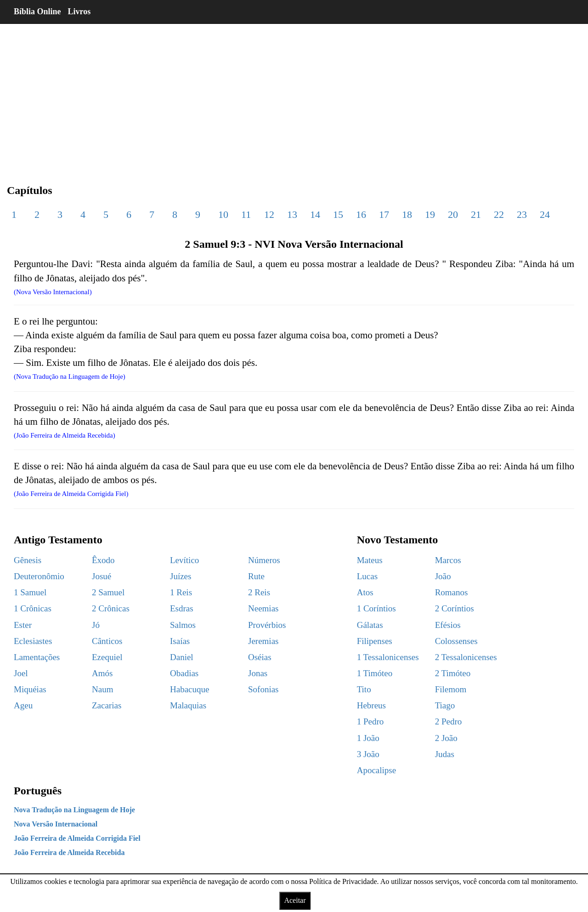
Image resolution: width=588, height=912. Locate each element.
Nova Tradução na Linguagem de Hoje (74, 810)
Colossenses (456, 641)
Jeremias (263, 641)
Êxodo (103, 560)
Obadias (184, 673)
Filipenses (375, 641)
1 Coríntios (376, 608)
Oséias (260, 657)
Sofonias (263, 689)
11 (246, 214)
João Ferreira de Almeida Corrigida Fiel (77, 838)
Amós (102, 673)
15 (338, 214)
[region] (294, 97)
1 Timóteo (375, 673)
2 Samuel (108, 592)
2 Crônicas (111, 608)
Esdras (182, 608)
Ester (23, 625)
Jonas (258, 673)
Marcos (448, 560)
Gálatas (370, 625)
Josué (102, 576)
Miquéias (30, 689)
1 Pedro (370, 721)
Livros (79, 11)
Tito (364, 689)
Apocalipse (376, 770)
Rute (256, 576)
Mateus (370, 560)
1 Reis (181, 592)
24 (545, 214)
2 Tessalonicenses (466, 657)
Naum (102, 689)
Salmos (183, 625)
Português (38, 791)
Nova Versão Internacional (56, 824)
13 (292, 214)
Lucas (367, 576)
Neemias (263, 608)
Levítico (184, 560)
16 (361, 214)
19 (430, 214)
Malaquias (188, 705)
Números (264, 560)
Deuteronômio (39, 576)
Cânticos (107, 641)
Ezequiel (107, 657)
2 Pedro (449, 721)
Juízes (181, 576)
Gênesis (28, 560)
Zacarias (107, 705)
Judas (445, 754)
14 (315, 214)
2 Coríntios (455, 608)
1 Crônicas (33, 608)
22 (499, 214)
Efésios (448, 625)
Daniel (182, 657)
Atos (365, 592)
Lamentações (37, 657)
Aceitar (295, 900)
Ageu (23, 705)
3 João (368, 754)
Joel (21, 673)
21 (476, 214)
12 (269, 214)
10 (223, 214)
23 (522, 214)
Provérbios (267, 625)
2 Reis (259, 592)
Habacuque (189, 689)
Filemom (451, 689)
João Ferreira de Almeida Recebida (69, 852)
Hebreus (371, 705)
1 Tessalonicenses (388, 657)
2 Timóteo (453, 673)
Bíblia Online (37, 11)
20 (453, 214)
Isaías (180, 641)
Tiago (445, 705)
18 (407, 214)
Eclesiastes (33, 641)
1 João (368, 738)
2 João (446, 738)
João (443, 576)
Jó (96, 625)
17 (384, 214)
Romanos (452, 592)
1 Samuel (30, 592)
